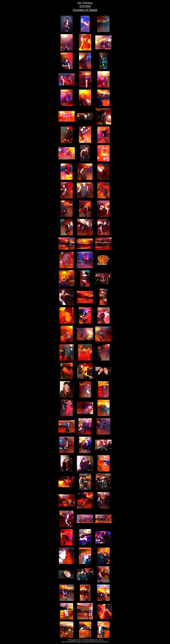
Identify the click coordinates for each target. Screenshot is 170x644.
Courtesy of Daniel (85, 10)
